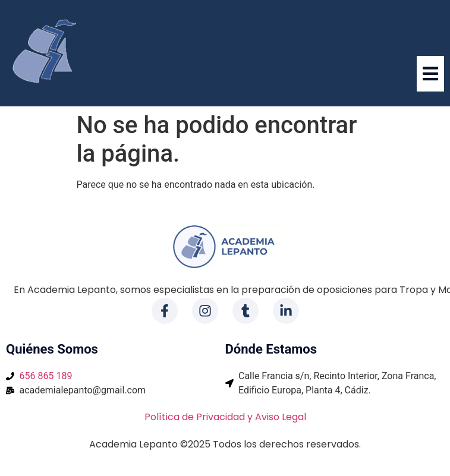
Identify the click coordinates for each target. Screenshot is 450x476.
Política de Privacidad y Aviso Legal (225, 417)
